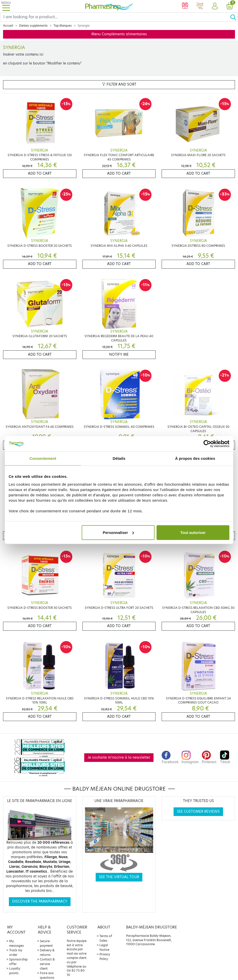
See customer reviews (198, 812)
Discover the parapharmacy (40, 901)
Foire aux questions (47, 975)
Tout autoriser (193, 532)
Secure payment (46, 943)
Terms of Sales (106, 938)
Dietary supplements (33, 26)
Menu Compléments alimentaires (119, 34)
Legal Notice (104, 947)
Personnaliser (118, 532)
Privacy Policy (105, 957)
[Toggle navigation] (6, 6)
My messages (16, 943)
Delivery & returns (47, 952)
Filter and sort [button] (119, 84)
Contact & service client (47, 964)
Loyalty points (15, 971)
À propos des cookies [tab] (195, 458)
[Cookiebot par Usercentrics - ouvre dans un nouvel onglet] (207, 444)
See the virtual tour (119, 877)
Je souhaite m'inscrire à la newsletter (119, 757)
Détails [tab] (119, 458)
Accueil (8, 26)
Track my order (16, 952)
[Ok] (234, 17)
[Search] (115, 17)
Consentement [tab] (43, 458)
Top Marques (63, 26)
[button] (215, 6)
